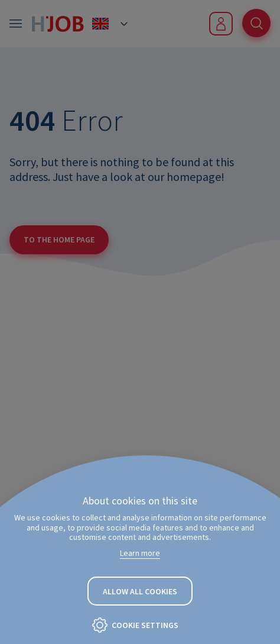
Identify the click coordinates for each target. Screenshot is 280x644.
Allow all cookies (140, 591)
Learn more (140, 553)
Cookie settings (145, 625)
